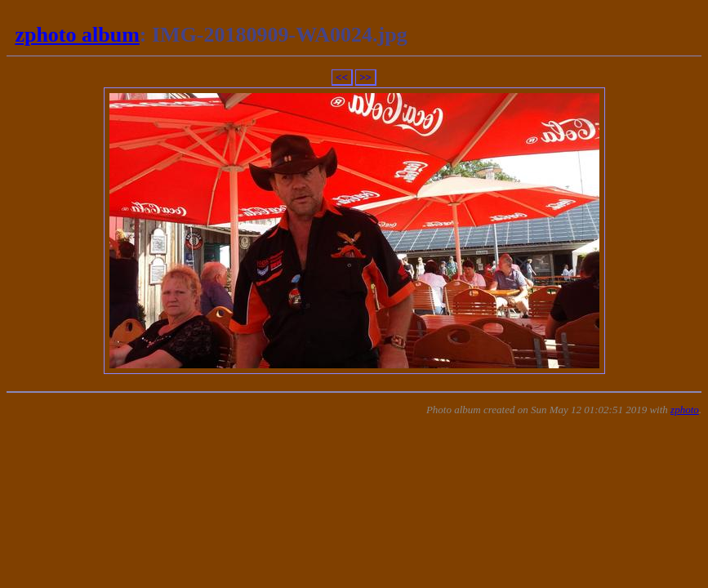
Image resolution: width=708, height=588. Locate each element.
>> (365, 77)
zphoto (685, 410)
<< (342, 77)
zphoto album (77, 35)
